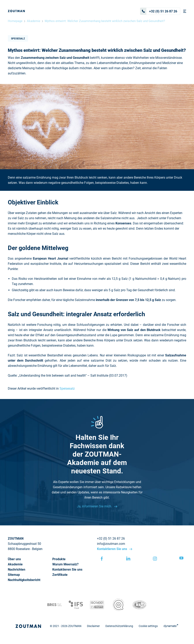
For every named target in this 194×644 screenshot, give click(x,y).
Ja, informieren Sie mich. (95, 506)
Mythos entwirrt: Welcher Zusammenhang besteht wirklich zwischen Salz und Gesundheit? (105, 21)
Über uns (14, 559)
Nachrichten (17, 569)
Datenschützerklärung (119, 626)
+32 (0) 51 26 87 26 (159, 11)
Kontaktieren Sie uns (112, 549)
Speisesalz (18, 39)
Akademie (34, 21)
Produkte (59, 559)
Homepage (15, 21)
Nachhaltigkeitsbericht (24, 580)
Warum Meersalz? (65, 564)
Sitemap (14, 575)
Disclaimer (93, 626)
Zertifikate (60, 575)
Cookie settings (148, 626)
